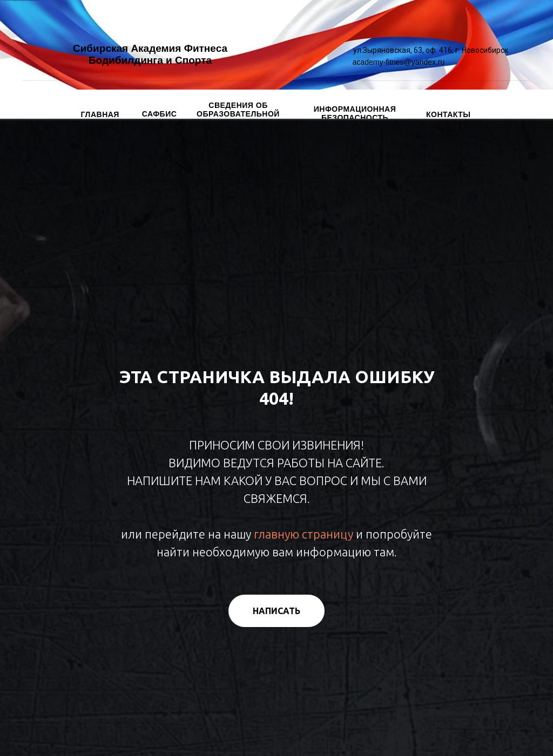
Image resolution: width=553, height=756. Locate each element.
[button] (276, 611)
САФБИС (160, 114)
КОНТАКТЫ (448, 114)
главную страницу (304, 534)
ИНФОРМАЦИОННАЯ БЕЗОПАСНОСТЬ (355, 113)
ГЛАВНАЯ (100, 114)
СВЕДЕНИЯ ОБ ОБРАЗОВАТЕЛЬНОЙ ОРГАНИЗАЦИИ (238, 114)
